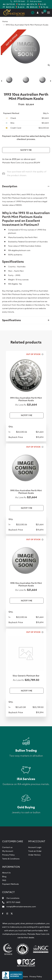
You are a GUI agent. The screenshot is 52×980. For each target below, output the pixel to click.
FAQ (4, 880)
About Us (6, 873)
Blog (4, 877)
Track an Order (35, 851)
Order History (34, 855)
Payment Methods (10, 884)
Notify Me (26, 150)
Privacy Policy (8, 855)
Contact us (7, 847)
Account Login (35, 847)
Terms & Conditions (11, 859)
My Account (8, 851)
